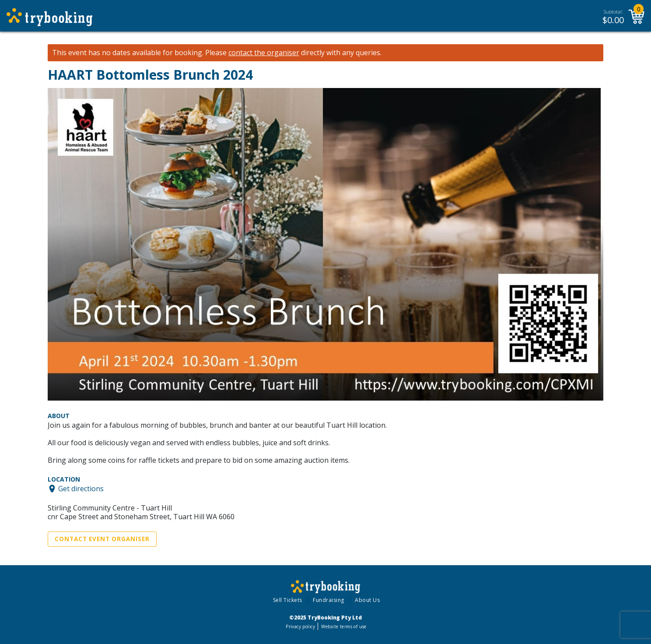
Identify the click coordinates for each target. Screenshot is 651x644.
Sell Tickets (288, 600)
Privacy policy (300, 626)
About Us (367, 600)
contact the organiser (264, 53)
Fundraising (329, 600)
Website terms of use (344, 626)
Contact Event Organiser (102, 539)
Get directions (81, 489)
